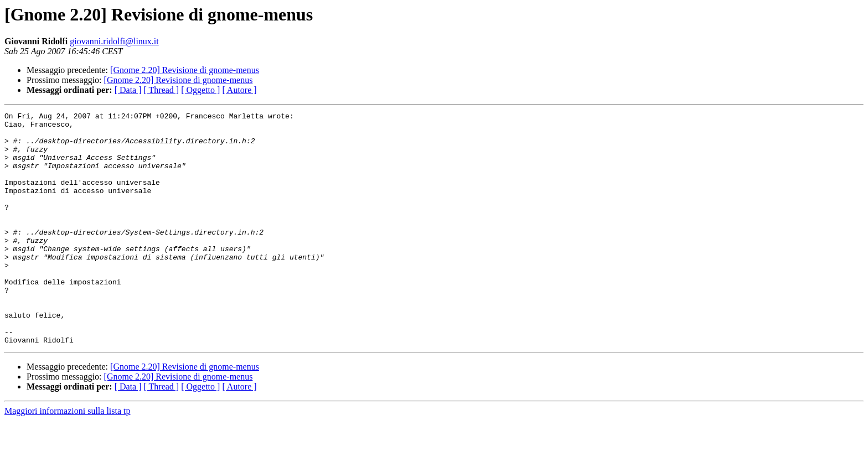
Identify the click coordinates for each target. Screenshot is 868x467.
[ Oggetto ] (200, 90)
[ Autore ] (239, 90)
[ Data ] (128, 90)
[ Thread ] (162, 90)
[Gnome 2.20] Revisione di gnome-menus (185, 70)
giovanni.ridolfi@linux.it (114, 41)
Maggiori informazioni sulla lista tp (68, 457)
